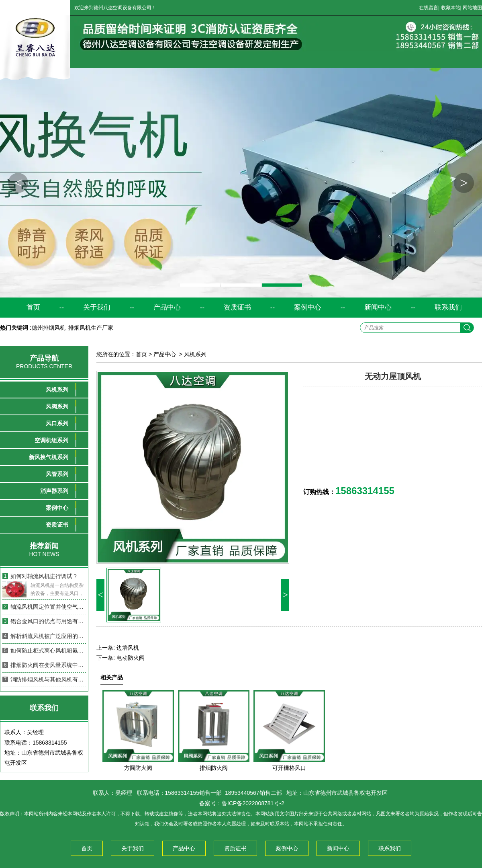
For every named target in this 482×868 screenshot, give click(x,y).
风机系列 (57, 390)
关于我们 (97, 307)
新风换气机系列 (49, 457)
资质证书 (237, 307)
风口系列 (57, 423)
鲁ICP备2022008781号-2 (253, 803)
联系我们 (448, 307)
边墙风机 (128, 648)
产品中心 (167, 307)
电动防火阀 (131, 658)
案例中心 (308, 307)
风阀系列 (57, 406)
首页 (33, 307)
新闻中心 (378, 307)
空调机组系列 (51, 440)
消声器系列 (54, 491)
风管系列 (57, 474)
